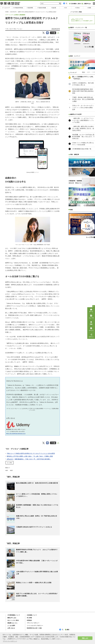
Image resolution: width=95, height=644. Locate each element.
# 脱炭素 (54, 8)
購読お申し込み (12, 618)
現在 (83, 119)
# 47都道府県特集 (18, 8)
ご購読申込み (86, 4)
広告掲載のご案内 (75, 4)
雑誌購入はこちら (12, 623)
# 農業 (89, 8)
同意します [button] (85, 638)
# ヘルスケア (6, 8)
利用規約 (29, 620)
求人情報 (29, 618)
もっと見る (9, 463)
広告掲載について (32, 615)
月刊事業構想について (14, 615)
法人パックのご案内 (13, 620)
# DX (66, 8)
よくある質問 (11, 626)
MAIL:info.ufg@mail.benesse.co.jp (16, 434)
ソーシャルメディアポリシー (35, 626)
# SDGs (77, 8)
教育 (12, 470)
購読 (67, 630)
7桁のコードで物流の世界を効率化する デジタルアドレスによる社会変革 (31, 453)
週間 (88, 119)
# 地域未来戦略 (42, 8)
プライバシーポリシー (33, 623)
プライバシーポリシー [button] (10, 641)
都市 (7, 470)
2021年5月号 (56, 29)
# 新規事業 (30, 8)
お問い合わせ (11, 628)
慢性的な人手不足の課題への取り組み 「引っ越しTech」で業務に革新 (30, 456)
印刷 (53, 33)
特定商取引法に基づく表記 (34, 628)
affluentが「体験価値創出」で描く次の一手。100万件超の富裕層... (29, 459)
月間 (94, 119)
